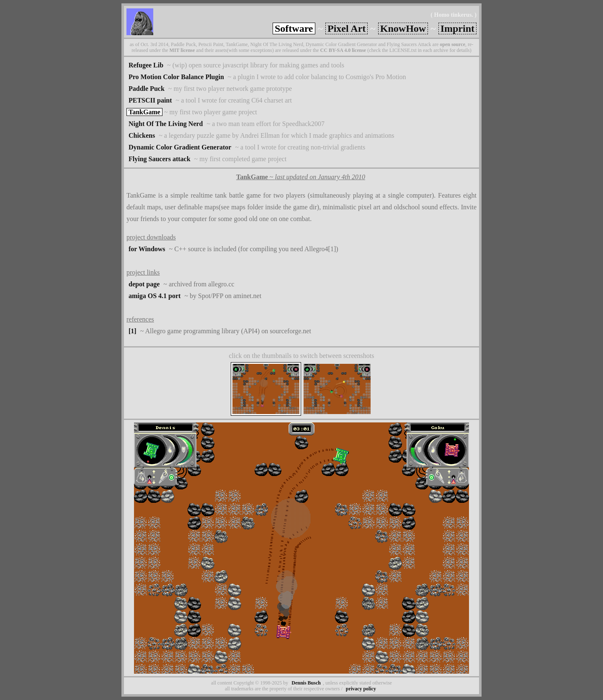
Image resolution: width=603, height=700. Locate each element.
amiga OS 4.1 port (155, 296)
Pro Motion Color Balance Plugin (176, 77)
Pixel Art (347, 28)
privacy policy (361, 689)
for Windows (147, 249)
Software (294, 28)
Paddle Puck (147, 89)
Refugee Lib (146, 65)
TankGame (144, 112)
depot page (144, 284)
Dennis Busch (306, 683)
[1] (133, 331)
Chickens (142, 135)
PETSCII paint (150, 100)
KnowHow (403, 28)
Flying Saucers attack (160, 159)
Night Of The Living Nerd (166, 124)
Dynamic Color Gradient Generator (180, 147)
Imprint (457, 28)
